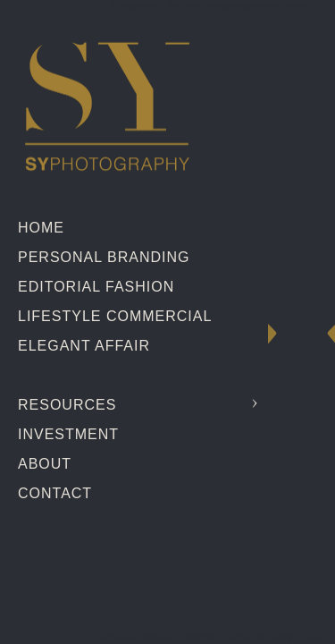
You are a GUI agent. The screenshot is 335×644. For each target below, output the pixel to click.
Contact (55, 493)
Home (41, 228)
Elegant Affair (84, 346)
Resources (67, 405)
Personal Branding (104, 257)
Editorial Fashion (96, 287)
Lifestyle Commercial (115, 316)
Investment (68, 434)
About (45, 464)
